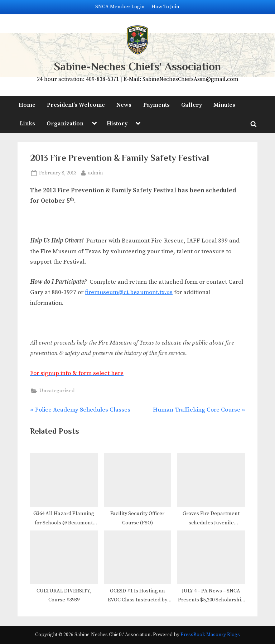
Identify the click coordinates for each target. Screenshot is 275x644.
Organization (65, 124)
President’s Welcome (76, 105)
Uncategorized (57, 391)
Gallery (192, 105)
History (117, 124)
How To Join (165, 7)
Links (27, 124)
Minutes (224, 105)
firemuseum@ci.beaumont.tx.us (129, 292)
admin (96, 172)
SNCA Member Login (120, 7)
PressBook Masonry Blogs (210, 635)
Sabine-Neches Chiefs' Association (137, 66)
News (124, 105)
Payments (156, 105)
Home (27, 105)
